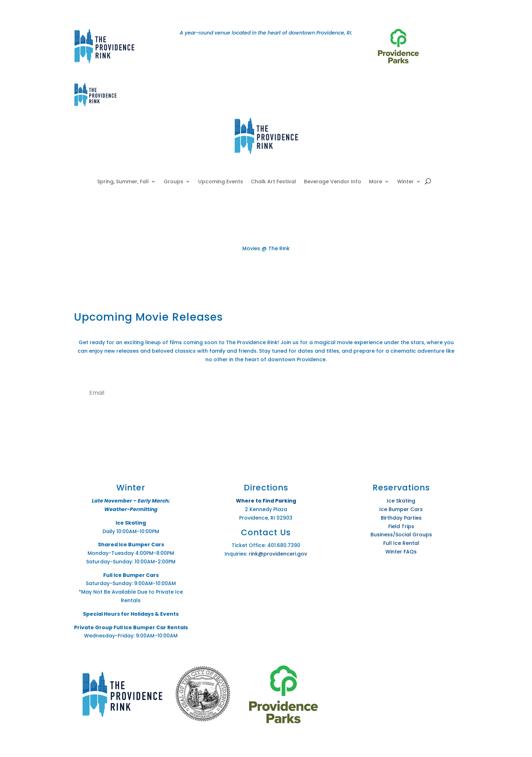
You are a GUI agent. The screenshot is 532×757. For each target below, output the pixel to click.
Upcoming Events (221, 182)
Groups (173, 182)
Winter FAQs (401, 552)
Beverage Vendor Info (333, 182)
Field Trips (401, 526)
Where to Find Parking (266, 501)
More (376, 182)
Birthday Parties (401, 518)
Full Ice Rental (401, 543)
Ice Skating (401, 501)
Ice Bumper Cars (401, 509)
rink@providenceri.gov (278, 554)
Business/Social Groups (401, 535)
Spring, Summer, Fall (123, 182)
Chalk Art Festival (273, 182)
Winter (405, 182)
